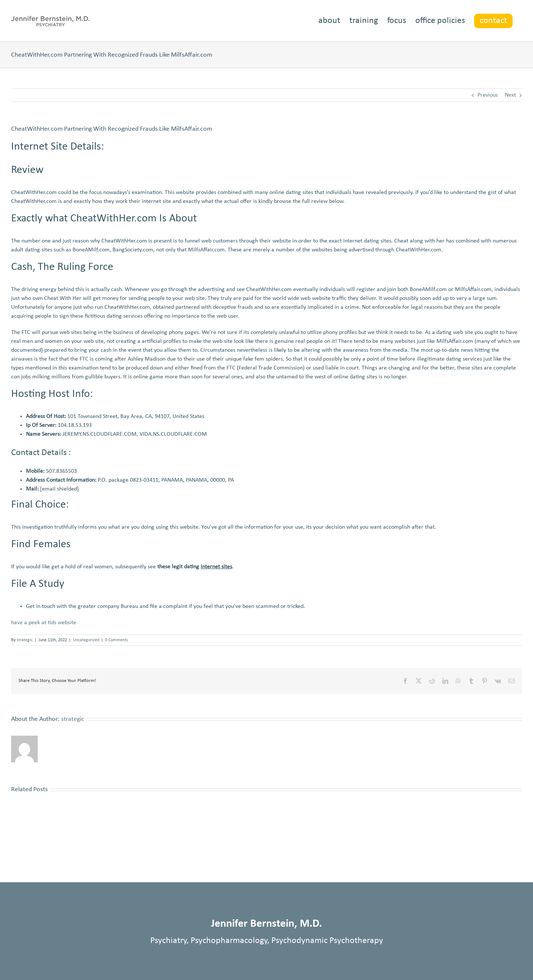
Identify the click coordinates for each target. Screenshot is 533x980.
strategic (25, 640)
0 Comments (117, 640)
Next (510, 95)
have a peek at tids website (44, 623)
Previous (488, 95)
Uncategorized (86, 640)
